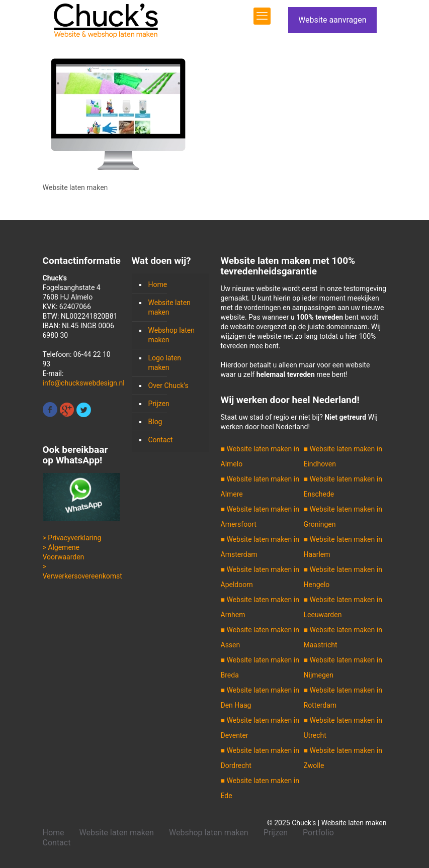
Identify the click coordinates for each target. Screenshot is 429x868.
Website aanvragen (332, 20)
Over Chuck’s (168, 385)
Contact (161, 440)
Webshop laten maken (172, 335)
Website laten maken (169, 307)
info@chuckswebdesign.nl (84, 383)
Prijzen (159, 404)
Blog (155, 422)
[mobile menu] (262, 16)
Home (158, 284)
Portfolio (318, 833)
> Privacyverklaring (72, 538)
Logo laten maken (165, 363)
